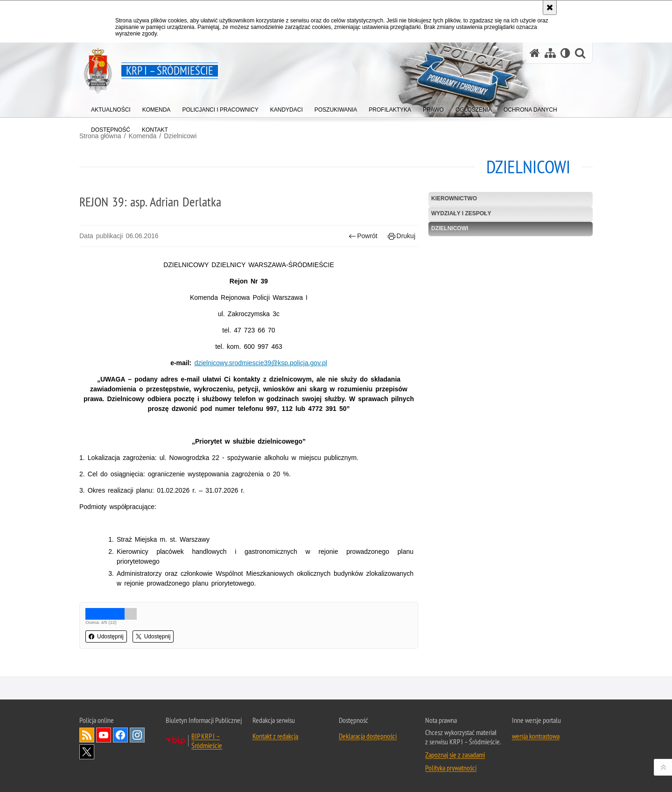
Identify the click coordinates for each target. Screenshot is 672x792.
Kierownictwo (454, 198)
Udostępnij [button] (106, 636)
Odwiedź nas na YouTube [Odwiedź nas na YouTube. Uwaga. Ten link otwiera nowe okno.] (104, 735)
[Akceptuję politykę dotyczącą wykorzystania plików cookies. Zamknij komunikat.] (550, 7)
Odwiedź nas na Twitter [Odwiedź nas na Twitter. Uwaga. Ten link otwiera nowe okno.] (87, 752)
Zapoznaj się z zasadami (455, 755)
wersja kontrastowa (536, 736)
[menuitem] (111, 108)
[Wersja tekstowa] (565, 53)
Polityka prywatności (451, 768)
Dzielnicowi (180, 136)
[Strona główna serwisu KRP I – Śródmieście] (535, 53)
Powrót (363, 236)
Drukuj (402, 236)
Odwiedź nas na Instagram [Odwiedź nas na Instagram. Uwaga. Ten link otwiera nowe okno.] (137, 735)
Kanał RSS (87, 735)
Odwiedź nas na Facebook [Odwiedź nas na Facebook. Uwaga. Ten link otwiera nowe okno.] (120, 735)
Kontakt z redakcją (275, 736)
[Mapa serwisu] (550, 53)
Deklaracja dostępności (368, 736)
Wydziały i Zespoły (461, 213)
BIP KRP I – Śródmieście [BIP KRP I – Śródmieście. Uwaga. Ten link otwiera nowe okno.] (207, 741)
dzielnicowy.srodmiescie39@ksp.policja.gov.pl (260, 363)
